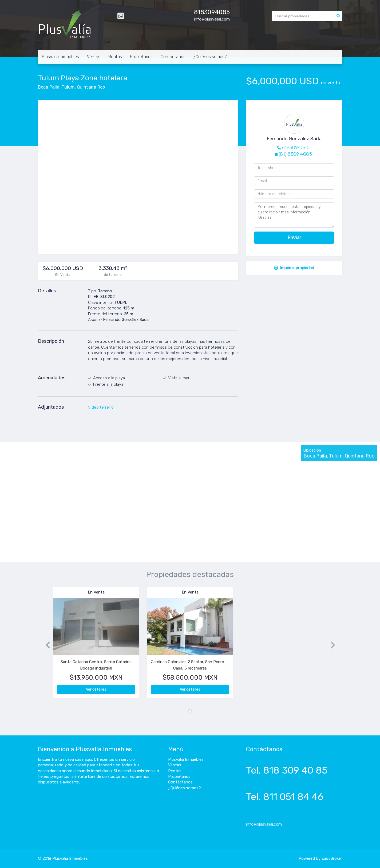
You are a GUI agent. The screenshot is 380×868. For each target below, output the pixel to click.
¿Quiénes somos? (210, 57)
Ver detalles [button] (96, 689)
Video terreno (101, 407)
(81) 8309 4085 (295, 154)
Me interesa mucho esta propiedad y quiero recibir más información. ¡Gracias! (294, 215)
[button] (45, 645)
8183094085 (212, 12)
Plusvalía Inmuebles (60, 57)
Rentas (115, 57)
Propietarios (141, 57)
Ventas (94, 57)
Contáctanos (173, 57)
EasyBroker (332, 858)
